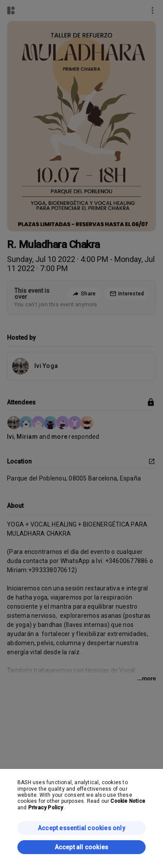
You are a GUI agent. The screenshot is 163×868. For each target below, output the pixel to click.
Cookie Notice (128, 801)
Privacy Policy (46, 808)
